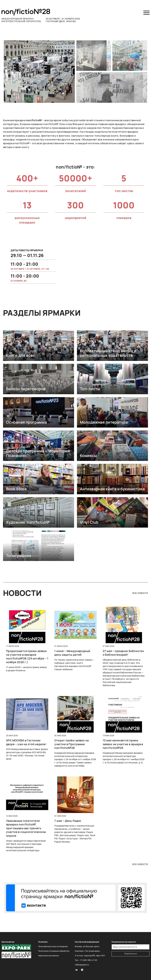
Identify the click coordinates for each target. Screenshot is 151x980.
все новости (140, 593)
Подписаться (131, 954)
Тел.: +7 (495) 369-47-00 (86, 960)
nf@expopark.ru (82, 965)
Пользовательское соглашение (53, 946)
